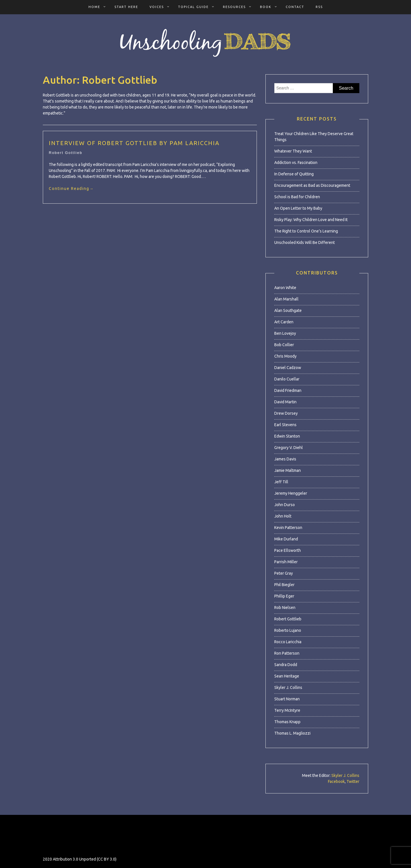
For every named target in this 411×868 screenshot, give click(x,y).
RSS (319, 7)
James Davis (285, 459)
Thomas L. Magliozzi (292, 733)
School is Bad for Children (297, 197)
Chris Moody (285, 356)
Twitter (353, 781)
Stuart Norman (287, 699)
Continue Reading (71, 189)
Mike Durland (286, 539)
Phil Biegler (284, 585)
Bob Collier (284, 345)
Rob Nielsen (285, 608)
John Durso (285, 505)
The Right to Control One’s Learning (306, 231)
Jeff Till (281, 482)
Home (94, 7)
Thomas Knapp (287, 722)
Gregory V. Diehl (289, 448)
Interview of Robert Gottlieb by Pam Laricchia (134, 143)
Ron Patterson (287, 653)
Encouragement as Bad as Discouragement (312, 185)
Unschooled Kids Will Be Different (305, 242)
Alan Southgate (288, 310)
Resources (234, 7)
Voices (157, 7)
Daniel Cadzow (288, 368)
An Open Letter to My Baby (298, 208)
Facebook (336, 781)
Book (266, 7)
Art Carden (284, 322)
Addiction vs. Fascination (296, 163)
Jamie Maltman (288, 470)
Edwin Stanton (287, 436)
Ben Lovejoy (285, 333)
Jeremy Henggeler (291, 493)
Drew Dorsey (286, 413)
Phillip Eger (284, 596)
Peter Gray (284, 573)
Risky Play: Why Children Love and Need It (311, 220)
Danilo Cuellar (287, 379)
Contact (295, 7)
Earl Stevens (285, 425)
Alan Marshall (286, 299)
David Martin (285, 402)
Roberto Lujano (288, 630)
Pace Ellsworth (288, 550)
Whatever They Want (293, 151)
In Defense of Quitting (294, 174)
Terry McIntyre (287, 710)
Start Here (126, 7)
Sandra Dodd (286, 665)
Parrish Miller (286, 562)
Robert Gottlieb (66, 153)
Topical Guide (193, 7)
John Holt (283, 516)
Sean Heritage (287, 676)
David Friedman (288, 390)
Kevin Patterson (288, 528)
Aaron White (285, 288)
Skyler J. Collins (288, 687)
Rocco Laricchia (288, 642)
